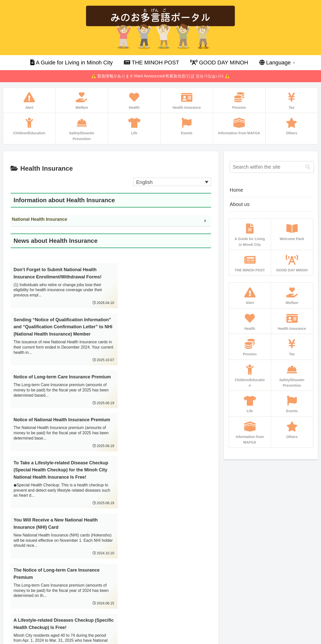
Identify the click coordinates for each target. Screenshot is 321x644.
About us (240, 204)
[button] (308, 167)
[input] (272, 167)
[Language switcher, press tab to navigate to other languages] (172, 182)
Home (236, 190)
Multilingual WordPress (26, 639)
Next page (111, 554)
